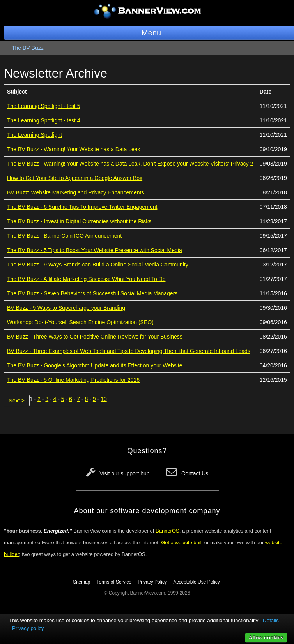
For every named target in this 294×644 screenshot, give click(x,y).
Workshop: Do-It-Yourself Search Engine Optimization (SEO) (80, 322)
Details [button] (271, 620)
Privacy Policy (152, 582)
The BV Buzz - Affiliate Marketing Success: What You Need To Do (86, 279)
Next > (17, 401)
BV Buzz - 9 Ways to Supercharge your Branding (66, 308)
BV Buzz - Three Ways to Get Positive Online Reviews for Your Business (95, 337)
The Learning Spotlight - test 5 (44, 106)
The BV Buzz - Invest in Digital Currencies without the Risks (79, 221)
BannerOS (167, 531)
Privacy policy (28, 628)
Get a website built (182, 543)
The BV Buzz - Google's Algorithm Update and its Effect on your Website (95, 365)
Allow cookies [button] (266, 638)
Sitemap (81, 582)
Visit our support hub (124, 473)
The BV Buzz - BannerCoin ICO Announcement (64, 236)
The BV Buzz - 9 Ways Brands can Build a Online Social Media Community (98, 265)
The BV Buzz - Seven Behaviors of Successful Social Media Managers (92, 293)
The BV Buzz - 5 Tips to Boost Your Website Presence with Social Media (95, 250)
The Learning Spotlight (35, 135)
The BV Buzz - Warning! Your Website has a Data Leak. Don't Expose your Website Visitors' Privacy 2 (130, 164)
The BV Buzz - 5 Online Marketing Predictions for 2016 (73, 380)
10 (104, 399)
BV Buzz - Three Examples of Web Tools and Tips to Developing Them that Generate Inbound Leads (129, 351)
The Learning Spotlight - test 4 (44, 120)
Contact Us (195, 473)
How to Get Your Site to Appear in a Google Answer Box (75, 178)
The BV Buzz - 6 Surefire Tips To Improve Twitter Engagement (82, 207)
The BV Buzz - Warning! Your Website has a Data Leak (74, 149)
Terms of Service (114, 582)
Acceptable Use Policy (196, 582)
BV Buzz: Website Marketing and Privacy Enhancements (75, 192)
